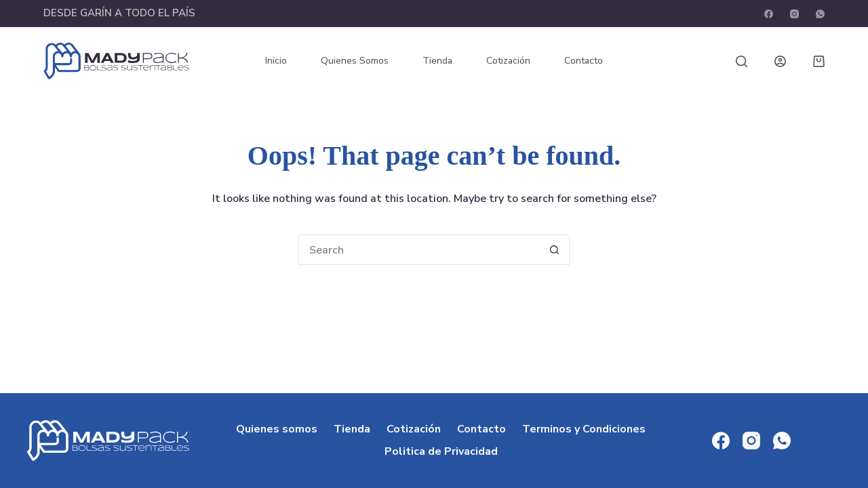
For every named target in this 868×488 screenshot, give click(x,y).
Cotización (508, 61)
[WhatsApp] (820, 14)
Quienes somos (355, 61)
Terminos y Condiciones (584, 429)
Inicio (276, 61)
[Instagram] (794, 14)
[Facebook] (769, 14)
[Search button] (554, 250)
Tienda (437, 61)
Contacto (584, 61)
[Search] (742, 61)
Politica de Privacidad (441, 452)
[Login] (780, 61)
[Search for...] (419, 250)
